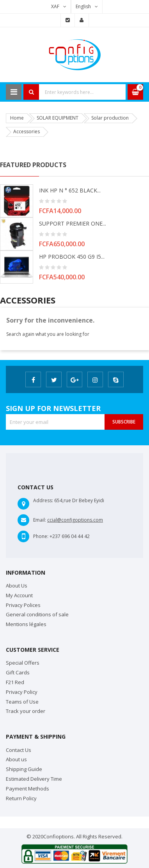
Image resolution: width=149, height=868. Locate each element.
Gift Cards (18, 672)
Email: (40, 520)
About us (16, 759)
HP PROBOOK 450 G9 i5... (72, 257)
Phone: (41, 536)
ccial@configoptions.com (75, 520)
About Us (17, 586)
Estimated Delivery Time (34, 779)
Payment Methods (27, 789)
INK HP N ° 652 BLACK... (70, 190)
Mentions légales (26, 624)
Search (31, 92)
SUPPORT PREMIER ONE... (73, 223)
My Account (19, 595)
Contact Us (19, 750)
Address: (43, 500)
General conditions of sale (37, 614)
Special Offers (23, 663)
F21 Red (15, 682)
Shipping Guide (24, 769)
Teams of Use (22, 702)
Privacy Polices (23, 605)
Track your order (26, 711)
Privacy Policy (22, 692)
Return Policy (21, 798)
